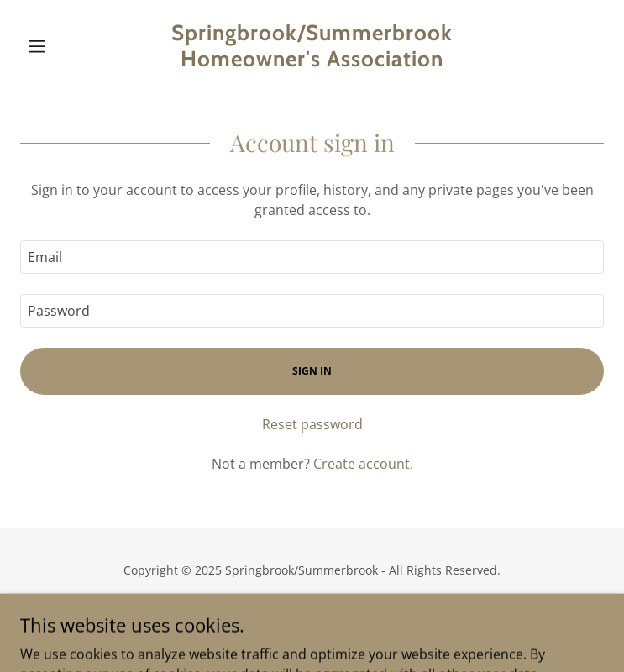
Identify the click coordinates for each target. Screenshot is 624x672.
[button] (64, 46)
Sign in (312, 371)
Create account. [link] (363, 464)
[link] (312, 46)
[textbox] (312, 257)
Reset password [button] (312, 424)
